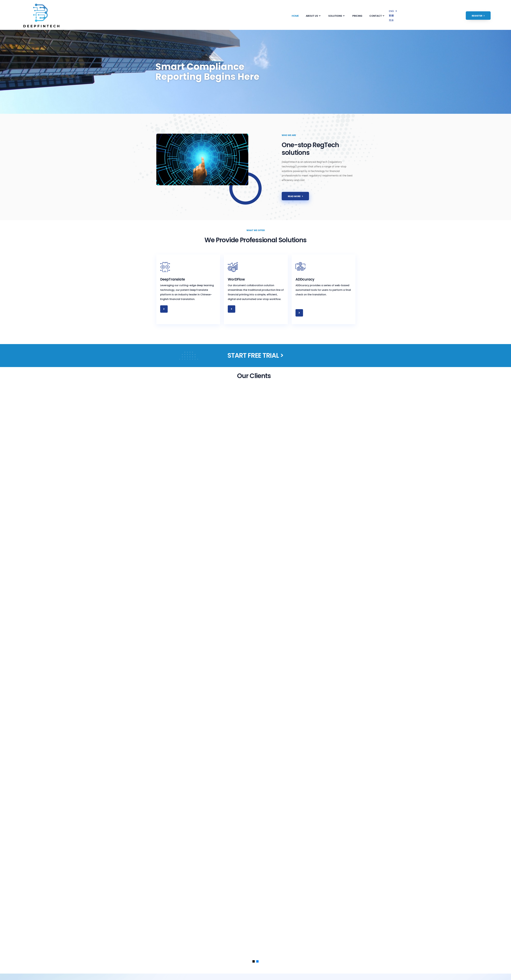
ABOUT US (314, 16)
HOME (295, 16)
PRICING (357, 16)
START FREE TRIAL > (255, 356)
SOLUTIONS (337, 16)
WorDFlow (237, 280)
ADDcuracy (306, 280)
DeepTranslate (173, 280)
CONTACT (377, 16)
